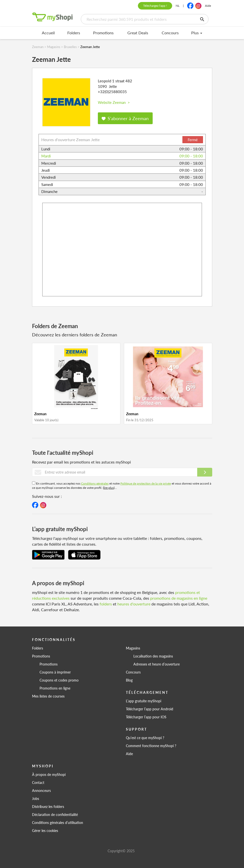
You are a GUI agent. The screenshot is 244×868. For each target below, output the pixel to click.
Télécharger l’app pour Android (150, 709)
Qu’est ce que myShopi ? (145, 738)
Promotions (103, 33)
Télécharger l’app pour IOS (146, 717)
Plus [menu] (197, 33)
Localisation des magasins (153, 656)
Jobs (36, 798)
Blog (129, 680)
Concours (170, 33)
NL (178, 6)
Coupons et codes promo (59, 680)
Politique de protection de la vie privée (146, 483)
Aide (208, 6)
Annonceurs (41, 790)
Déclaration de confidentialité (55, 814)
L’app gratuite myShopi (144, 701)
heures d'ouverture (134, 604)
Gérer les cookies (45, 830)
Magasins (133, 648)
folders (106, 604)
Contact (38, 782)
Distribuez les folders (48, 806)
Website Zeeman (114, 102)
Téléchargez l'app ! (155, 6)
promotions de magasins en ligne (179, 598)
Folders (74, 33)
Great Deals (138, 33)
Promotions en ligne (55, 688)
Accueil (48, 33)
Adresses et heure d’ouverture (157, 664)
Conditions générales (95, 483)
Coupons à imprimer (55, 672)
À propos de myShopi (49, 774)
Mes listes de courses (48, 696)
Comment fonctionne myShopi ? (151, 746)
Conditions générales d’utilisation (58, 822)
